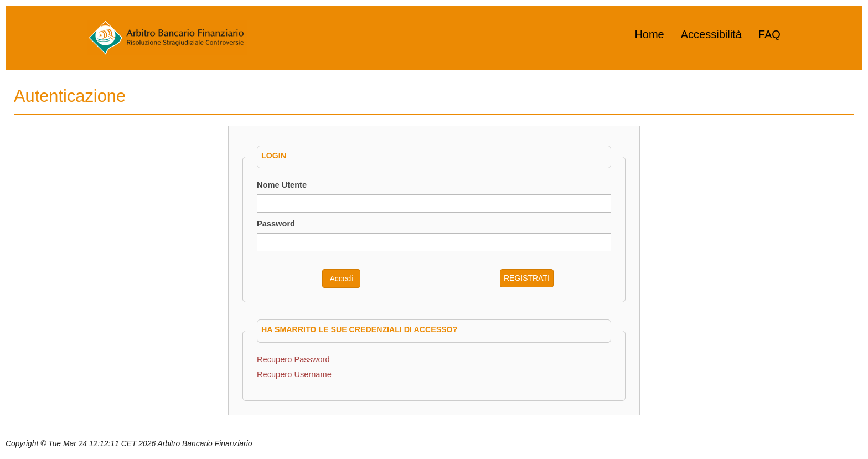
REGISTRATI (527, 278)
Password (276, 224)
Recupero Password (293, 359)
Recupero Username (294, 374)
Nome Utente (282, 185)
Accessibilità (711, 34)
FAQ (769, 34)
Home (649, 34)
